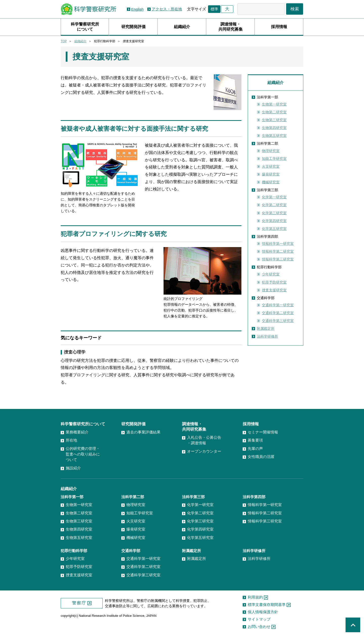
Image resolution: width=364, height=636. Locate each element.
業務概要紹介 (77, 432)
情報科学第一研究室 (278, 244)
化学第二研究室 (274, 205)
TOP (64, 41)
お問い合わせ (259, 627)
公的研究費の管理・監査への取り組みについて (83, 454)
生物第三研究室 (274, 120)
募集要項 (255, 440)
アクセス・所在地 (167, 9)
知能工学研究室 (274, 159)
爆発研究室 (271, 174)
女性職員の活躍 (261, 457)
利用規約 (255, 597)
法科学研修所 (267, 336)
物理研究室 (271, 151)
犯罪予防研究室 (274, 282)
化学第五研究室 (274, 229)
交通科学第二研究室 (278, 313)
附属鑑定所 (266, 328)
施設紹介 (73, 468)
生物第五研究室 (274, 136)
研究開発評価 (133, 27)
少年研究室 (271, 274)
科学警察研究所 (88, 9)
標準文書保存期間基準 (267, 605)
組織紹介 (182, 27)
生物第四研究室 (274, 128)
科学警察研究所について (85, 27)
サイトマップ (259, 619)
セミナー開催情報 (263, 432)
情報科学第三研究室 (278, 259)
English (137, 9)
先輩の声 (255, 448)
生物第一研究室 (274, 104)
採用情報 (279, 27)
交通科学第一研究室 (278, 305)
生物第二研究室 (274, 112)
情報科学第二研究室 (278, 251)
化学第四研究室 (274, 221)
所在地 (71, 440)
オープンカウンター (204, 451)
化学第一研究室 (274, 197)
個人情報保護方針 (263, 612)
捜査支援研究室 (274, 290)
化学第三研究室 (274, 213)
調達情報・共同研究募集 (231, 27)
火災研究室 (271, 166)
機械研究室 (271, 182)
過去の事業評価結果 (143, 432)
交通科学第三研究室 (278, 321)
